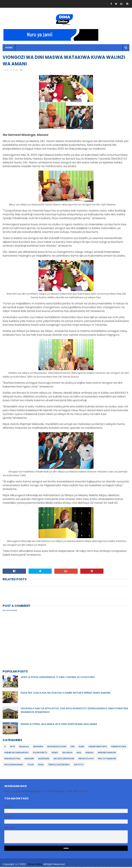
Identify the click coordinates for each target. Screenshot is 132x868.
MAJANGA (67, 754)
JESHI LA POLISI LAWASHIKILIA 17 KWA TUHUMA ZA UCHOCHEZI (58, 678)
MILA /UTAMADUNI (107, 760)
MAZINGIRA (44, 760)
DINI (72, 748)
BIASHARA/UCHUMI (57, 748)
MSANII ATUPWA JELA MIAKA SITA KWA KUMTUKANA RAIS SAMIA (59, 725)
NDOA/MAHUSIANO (14, 766)
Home (9, 48)
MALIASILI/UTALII (12, 760)
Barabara (24, 748)
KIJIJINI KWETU (40, 754)
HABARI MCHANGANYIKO (16, 754)
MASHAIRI (29, 760)
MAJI (79, 754)
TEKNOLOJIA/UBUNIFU (59, 766)
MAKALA (90, 754)
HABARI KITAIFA (119, 748)
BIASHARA (38, 748)
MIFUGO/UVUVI (86, 760)
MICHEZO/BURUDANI (64, 760)
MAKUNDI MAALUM (107, 754)
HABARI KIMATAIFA (98, 748)
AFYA (12, 748)
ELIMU (81, 748)
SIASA (41, 766)
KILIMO (55, 754)
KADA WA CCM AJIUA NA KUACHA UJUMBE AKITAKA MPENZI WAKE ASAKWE (66, 694)
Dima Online (35, 865)
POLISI (31, 766)
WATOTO (79, 766)
